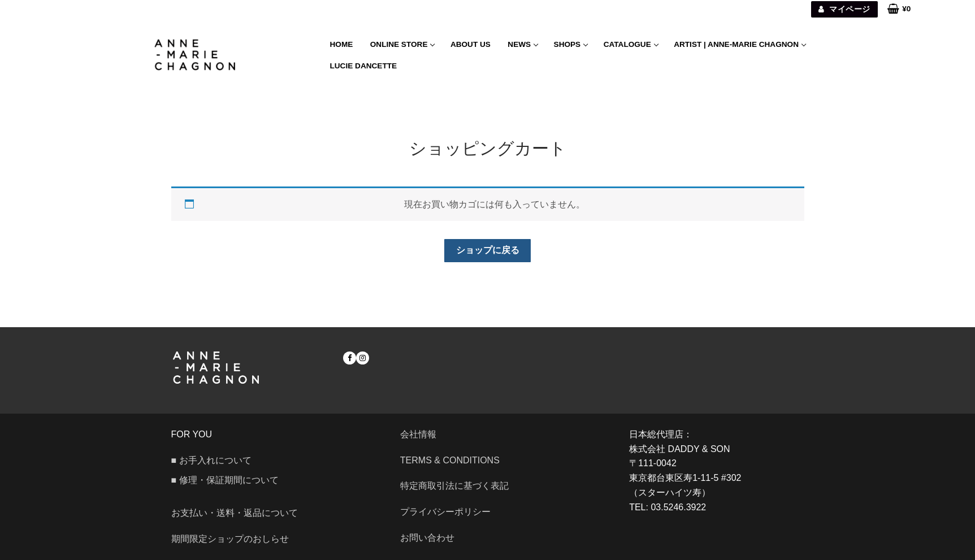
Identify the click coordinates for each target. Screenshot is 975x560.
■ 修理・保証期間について (225, 480)
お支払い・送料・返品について (235, 513)
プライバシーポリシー (445, 512)
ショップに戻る (488, 250)
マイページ (844, 9)
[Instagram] (363, 358)
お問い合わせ (432, 538)
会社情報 (418, 434)
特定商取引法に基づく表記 (454, 486)
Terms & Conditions (450, 460)
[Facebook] (350, 358)
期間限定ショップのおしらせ (230, 539)
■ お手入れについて (211, 460)
